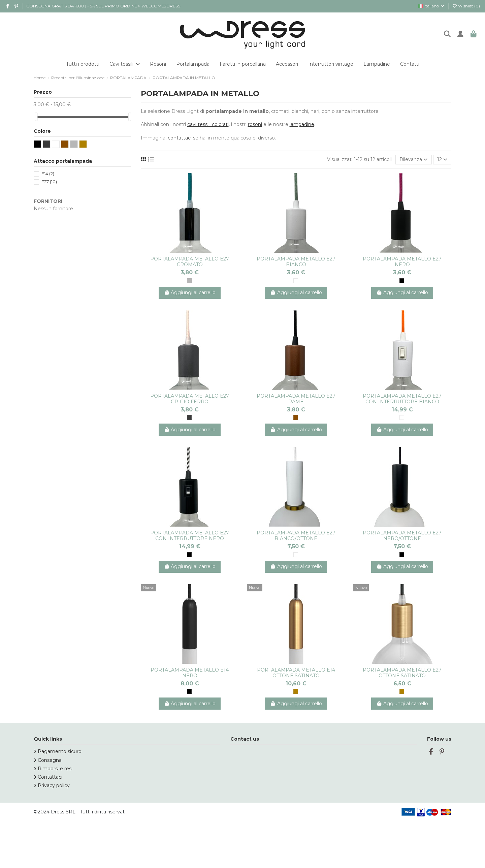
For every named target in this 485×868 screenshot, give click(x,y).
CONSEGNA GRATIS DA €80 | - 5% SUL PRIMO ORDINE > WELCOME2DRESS (103, 6)
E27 (49, 182)
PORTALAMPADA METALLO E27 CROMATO (190, 262)
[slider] (36, 117)
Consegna (50, 760)
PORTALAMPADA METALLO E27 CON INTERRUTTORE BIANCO (402, 399)
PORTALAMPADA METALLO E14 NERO (190, 673)
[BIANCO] (296, 281)
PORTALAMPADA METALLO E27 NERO (402, 262)
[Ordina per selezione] (413, 160)
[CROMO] (189, 281)
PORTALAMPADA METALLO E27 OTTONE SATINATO (402, 673)
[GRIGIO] (189, 417)
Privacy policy (54, 785)
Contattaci (50, 777)
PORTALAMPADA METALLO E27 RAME (296, 399)
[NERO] (402, 281)
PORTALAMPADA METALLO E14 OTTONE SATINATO (296, 673)
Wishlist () (466, 6)
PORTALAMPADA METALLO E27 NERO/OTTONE (402, 536)
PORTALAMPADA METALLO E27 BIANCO (296, 262)
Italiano (431, 6)
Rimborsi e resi (55, 769)
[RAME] (296, 417)
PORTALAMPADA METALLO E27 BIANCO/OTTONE (296, 536)
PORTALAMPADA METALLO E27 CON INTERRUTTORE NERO (190, 536)
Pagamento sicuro (60, 751)
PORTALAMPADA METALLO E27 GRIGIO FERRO (190, 399)
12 (442, 159)
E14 (48, 174)
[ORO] (296, 691)
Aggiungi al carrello (190, 292)
